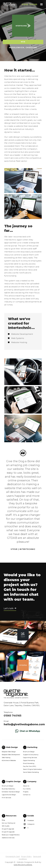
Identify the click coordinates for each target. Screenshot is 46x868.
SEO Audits (6, 826)
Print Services (6, 798)
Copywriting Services (30, 758)
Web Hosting (6, 758)
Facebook (31, 820)
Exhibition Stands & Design (11, 792)
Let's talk (9, 608)
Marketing (32, 747)
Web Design (12, 747)
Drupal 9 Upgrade (8, 829)
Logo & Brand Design (9, 795)
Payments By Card (13, 856)
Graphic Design (13, 781)
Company (32, 781)
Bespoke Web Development (11, 755)
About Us (26, 786)
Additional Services (8, 838)
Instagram (31, 824)
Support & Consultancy (31, 755)
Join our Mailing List (9, 823)
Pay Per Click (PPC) (30, 766)
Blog (3, 820)
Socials (31, 816)
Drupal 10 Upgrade (8, 832)
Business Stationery (8, 789)
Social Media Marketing (31, 772)
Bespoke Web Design (9, 752)
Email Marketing (29, 763)
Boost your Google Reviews (11, 835)
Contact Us (27, 795)
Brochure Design (29, 752)
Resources (11, 816)
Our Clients (27, 789)
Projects (26, 792)
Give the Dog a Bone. (23, 865)
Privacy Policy (26, 856)
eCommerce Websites (9, 760)
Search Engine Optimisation (33, 769)
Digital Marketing (29, 760)
